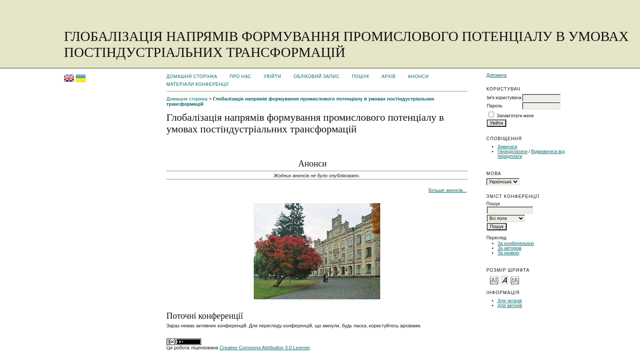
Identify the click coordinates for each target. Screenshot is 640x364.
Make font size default (504, 280)
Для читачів (510, 301)
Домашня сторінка (192, 77)
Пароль (495, 106)
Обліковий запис (317, 77)
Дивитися (508, 147)
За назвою (508, 253)
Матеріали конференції (198, 84)
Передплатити (512, 152)
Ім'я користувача (504, 98)
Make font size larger (515, 280)
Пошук (360, 77)
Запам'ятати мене (515, 116)
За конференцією (516, 243)
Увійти (273, 77)
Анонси (418, 77)
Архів (389, 77)
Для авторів (510, 306)
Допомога (497, 75)
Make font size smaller (494, 280)
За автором (509, 248)
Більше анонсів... (448, 190)
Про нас (241, 77)
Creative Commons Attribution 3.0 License (265, 348)
